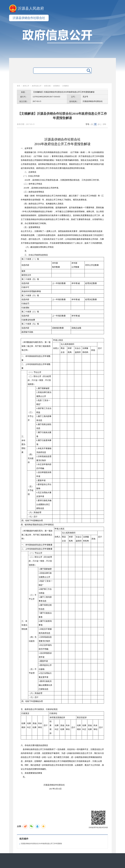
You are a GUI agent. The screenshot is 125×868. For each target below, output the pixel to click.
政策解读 (56, 86)
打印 (104, 124)
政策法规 (47, 86)
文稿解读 (65, 86)
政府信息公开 (37, 86)
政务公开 (26, 86)
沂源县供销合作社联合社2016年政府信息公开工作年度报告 (41, 844)
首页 (19, 86)
